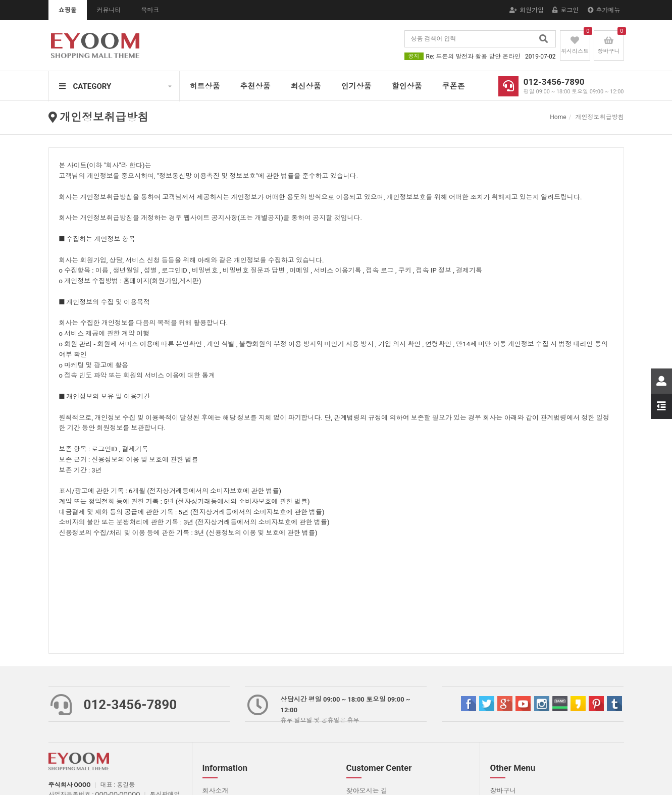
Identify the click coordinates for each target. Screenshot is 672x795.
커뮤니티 (109, 10)
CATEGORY (85, 86)
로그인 (565, 10)
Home (558, 117)
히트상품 (205, 86)
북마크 (150, 10)
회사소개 (216, 791)
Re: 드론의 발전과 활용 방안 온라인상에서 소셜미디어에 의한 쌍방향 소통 (491, 57)
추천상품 (255, 86)
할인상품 (407, 86)
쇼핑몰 (68, 10)
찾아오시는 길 (367, 791)
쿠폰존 (454, 86)
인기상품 (356, 86)
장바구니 (503, 791)
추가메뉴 (604, 10)
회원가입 (527, 10)
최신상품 (306, 86)
